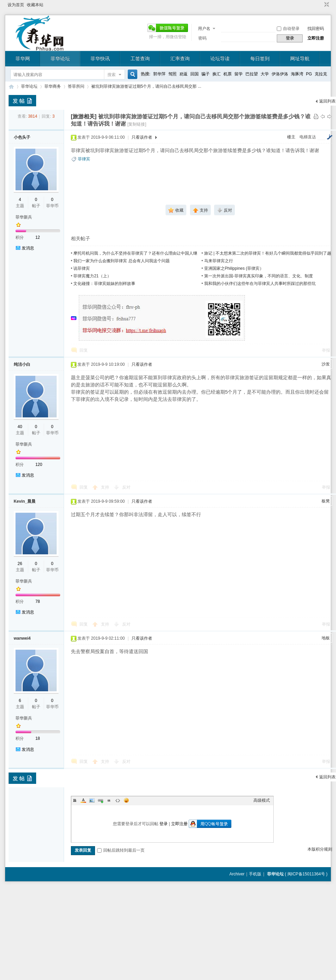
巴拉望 (252, 74)
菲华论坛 (60, 58)
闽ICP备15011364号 (306, 874)
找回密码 (316, 29)
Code (118, 800)
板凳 (326, 501)
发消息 (28, 248)
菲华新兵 (24, 217)
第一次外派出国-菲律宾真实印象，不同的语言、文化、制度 (259, 276)
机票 (228, 74)
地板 (326, 638)
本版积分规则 (320, 849)
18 (38, 738)
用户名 (204, 29)
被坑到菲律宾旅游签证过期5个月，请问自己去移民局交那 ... (146, 86)
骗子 (206, 74)
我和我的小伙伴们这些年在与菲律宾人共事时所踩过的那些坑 (260, 284)
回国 (195, 74)
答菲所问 (76, 86)
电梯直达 (308, 137)
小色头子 (22, 137)
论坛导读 (220, 58)
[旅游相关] (84, 116)
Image (92, 800)
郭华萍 (159, 74)
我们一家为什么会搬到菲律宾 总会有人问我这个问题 (121, 261)
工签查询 (140, 58)
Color (83, 800)
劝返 (183, 74)
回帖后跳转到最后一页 (121, 850)
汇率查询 (180, 58)
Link (101, 800)
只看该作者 (142, 137)
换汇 (217, 74)
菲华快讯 (100, 58)
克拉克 (321, 74)
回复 (84, 350)
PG (309, 74)
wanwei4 (22, 638)
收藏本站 (35, 5)
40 (20, 427)
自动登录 (288, 29)
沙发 (326, 364)
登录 (164, 824)
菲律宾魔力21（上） (92, 276)
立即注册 (316, 38)
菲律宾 (84, 159)
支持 (106, 487)
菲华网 (23, 58)
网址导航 (300, 58)
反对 (126, 487)
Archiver (237, 874)
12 (38, 237)
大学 (265, 74)
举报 (326, 350)
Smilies (126, 800)
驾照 (172, 74)
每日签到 (260, 58)
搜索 (112, 75)
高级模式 (262, 800)
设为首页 (16, 5)
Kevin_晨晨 (25, 501)
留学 (239, 74)
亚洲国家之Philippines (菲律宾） (234, 268)
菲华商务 (53, 86)
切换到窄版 (326, 5)
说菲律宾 (82, 268)
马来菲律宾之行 (219, 261)
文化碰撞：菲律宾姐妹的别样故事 (104, 284)
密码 (202, 38)
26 (20, 564)
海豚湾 (297, 74)
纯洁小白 (22, 364)
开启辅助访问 (320, 5)
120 (39, 465)
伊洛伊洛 (280, 74)
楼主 (291, 137)
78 (38, 601)
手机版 (255, 874)
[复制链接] (137, 124)
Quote (109, 800)
